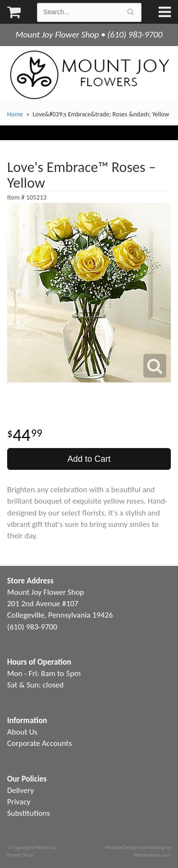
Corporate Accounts (39, 743)
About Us (22, 732)
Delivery (20, 790)
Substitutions (28, 813)
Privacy (19, 802)
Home (15, 114)
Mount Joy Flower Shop (89, 75)
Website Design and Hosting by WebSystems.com (138, 851)
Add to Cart (89, 459)
